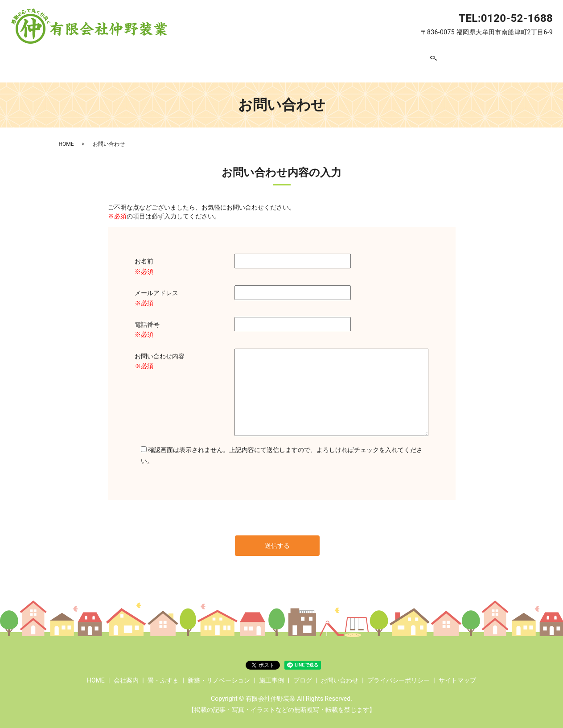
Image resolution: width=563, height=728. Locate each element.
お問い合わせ (421, 58)
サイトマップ (457, 673)
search (458, 59)
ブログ (374, 58)
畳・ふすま (202, 58)
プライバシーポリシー (399, 673)
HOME (116, 58)
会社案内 (155, 58)
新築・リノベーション (270, 58)
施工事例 (335, 58)
